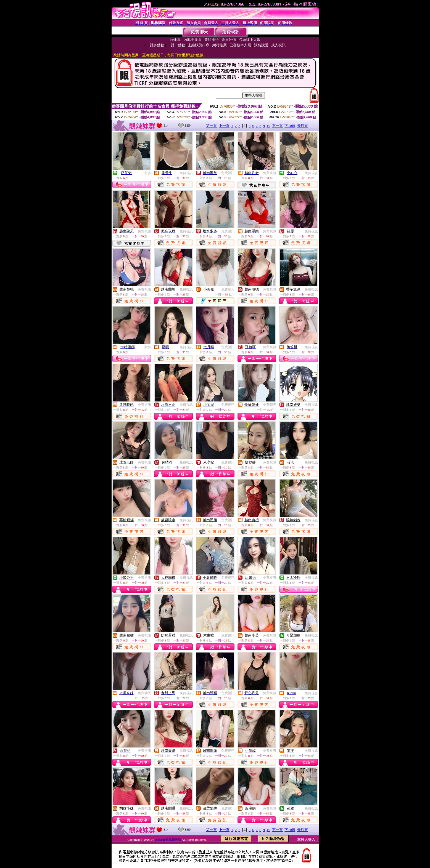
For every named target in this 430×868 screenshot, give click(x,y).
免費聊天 (228, 289)
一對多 (146, 173)
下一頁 (277, 126)
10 (268, 126)
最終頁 (303, 126)
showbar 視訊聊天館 (168, 840)
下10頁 (290, 126)
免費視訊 (186, 173)
